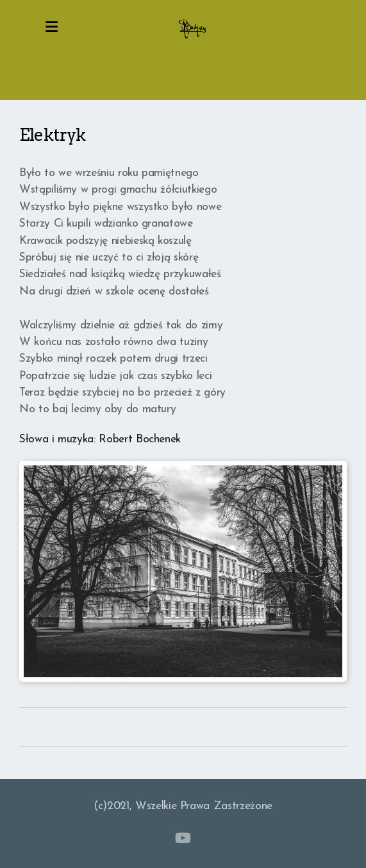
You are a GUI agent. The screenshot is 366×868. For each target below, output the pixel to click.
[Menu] (52, 29)
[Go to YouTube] (183, 838)
